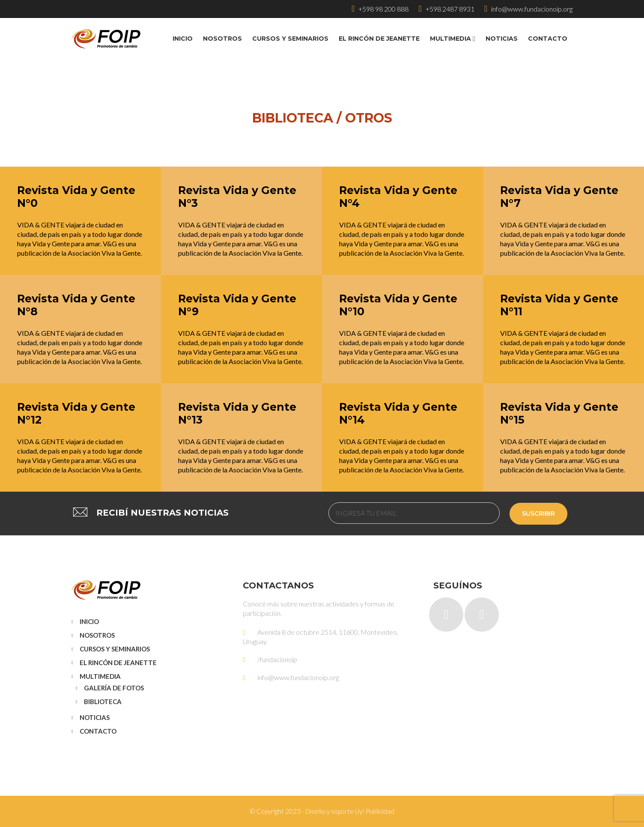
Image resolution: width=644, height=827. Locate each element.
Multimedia (100, 676)
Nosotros (97, 635)
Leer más (22, 173)
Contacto (98, 731)
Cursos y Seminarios (115, 649)
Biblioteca (103, 702)
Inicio (89, 621)
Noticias (95, 717)
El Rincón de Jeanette (118, 663)
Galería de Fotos (114, 688)
